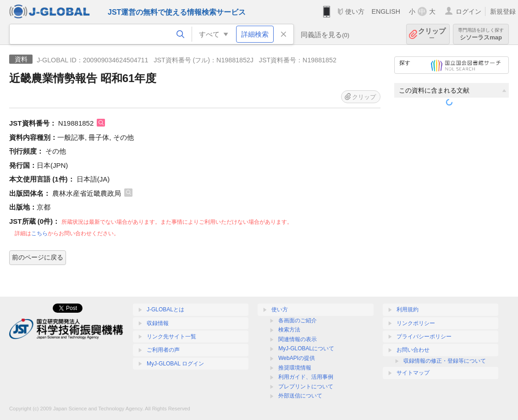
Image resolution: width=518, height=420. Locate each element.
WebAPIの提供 (297, 358)
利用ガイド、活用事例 (306, 377)
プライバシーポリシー (424, 337)
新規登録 (503, 11)
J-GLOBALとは (165, 309)
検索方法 (289, 330)
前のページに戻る (38, 257)
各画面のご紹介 (298, 321)
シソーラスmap (481, 34)
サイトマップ (413, 373)
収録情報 (158, 323)
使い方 (355, 11)
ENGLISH (386, 11)
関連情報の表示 (298, 339)
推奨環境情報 (295, 368)
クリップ (432, 34)
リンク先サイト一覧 (171, 337)
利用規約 (408, 309)
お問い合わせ (413, 350)
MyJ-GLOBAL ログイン (175, 364)
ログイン (468, 11)
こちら (39, 233)
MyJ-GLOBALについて (306, 348)
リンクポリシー (416, 323)
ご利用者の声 (163, 350)
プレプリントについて (306, 387)
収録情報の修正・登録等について (445, 361)
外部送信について (300, 396)
